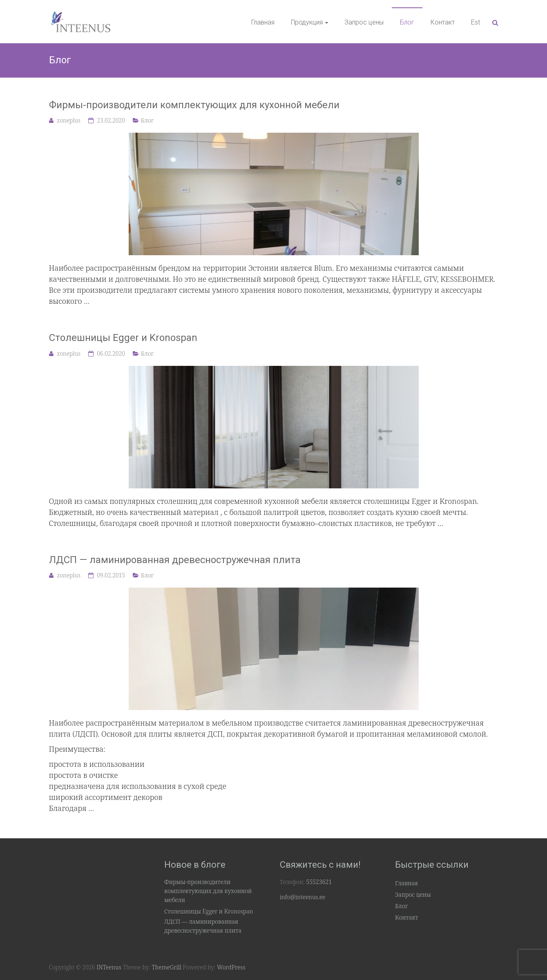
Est (476, 22)
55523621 (319, 882)
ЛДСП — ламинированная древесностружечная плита (175, 560)
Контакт (443, 22)
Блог (407, 22)
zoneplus (69, 120)
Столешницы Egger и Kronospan (123, 338)
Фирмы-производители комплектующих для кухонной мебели (194, 105)
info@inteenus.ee (303, 897)
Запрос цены (364, 22)
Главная (263, 22)
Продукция (307, 22)
